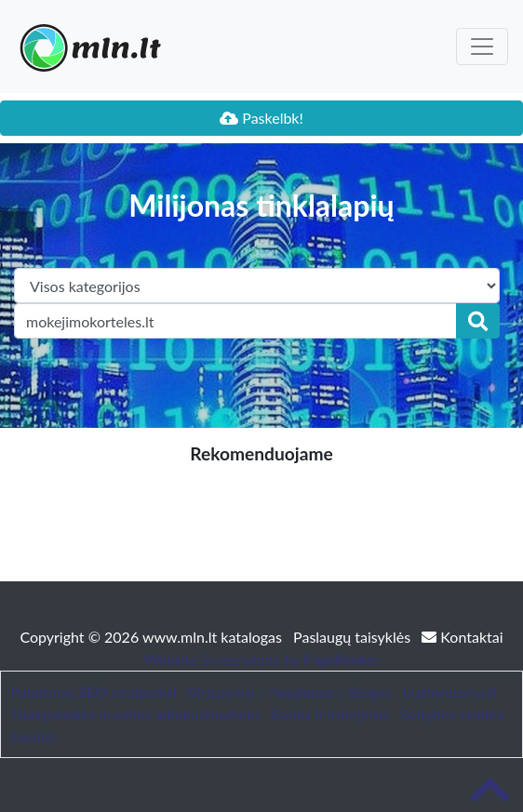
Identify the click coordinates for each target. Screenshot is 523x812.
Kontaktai (462, 637)
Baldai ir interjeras (330, 714)
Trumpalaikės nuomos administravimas (135, 714)
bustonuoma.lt (450, 692)
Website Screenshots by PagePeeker (261, 659)
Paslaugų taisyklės (354, 637)
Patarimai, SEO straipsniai (93, 692)
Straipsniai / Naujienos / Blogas (290, 692)
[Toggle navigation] (482, 47)
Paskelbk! (261, 118)
